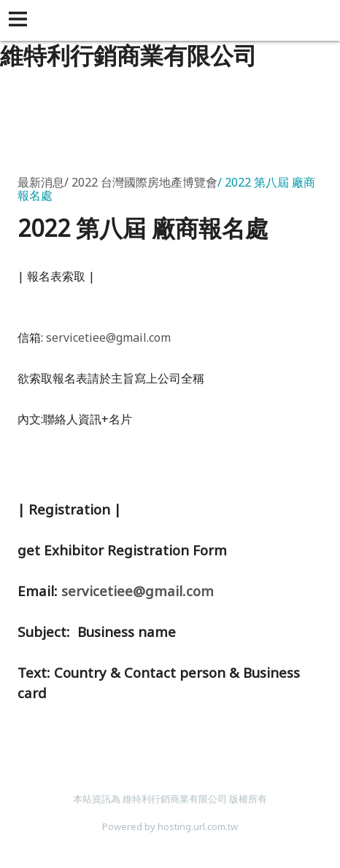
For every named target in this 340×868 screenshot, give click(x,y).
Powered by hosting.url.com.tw (170, 826)
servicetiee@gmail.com (108, 337)
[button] (20, 20)
